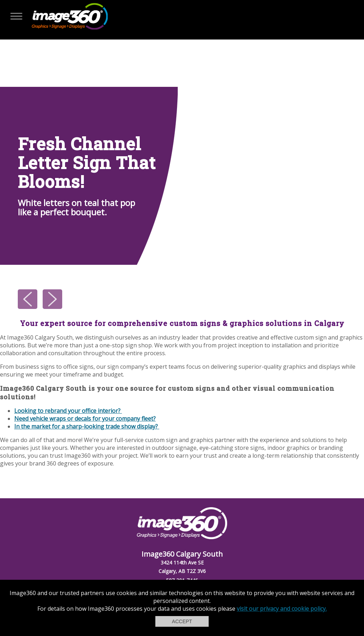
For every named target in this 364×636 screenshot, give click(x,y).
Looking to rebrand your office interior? (68, 411)
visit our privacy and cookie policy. (282, 609)
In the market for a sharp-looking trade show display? (87, 426)
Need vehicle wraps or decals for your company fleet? (85, 419)
